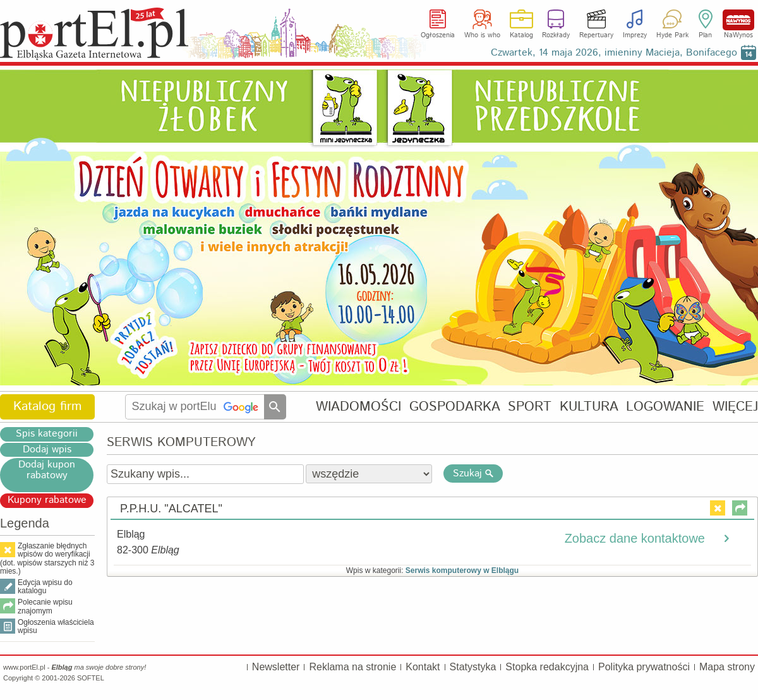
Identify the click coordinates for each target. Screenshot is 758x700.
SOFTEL (91, 678)
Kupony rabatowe (47, 500)
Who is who (482, 35)
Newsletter (276, 667)
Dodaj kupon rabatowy (47, 470)
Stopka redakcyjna (547, 667)
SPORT (530, 407)
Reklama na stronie (352, 667)
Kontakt (423, 667)
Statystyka (473, 667)
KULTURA (589, 407)
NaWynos (738, 20)
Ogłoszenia (438, 35)
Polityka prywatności (644, 667)
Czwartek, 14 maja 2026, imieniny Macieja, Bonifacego (614, 53)
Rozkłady (556, 35)
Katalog (521, 35)
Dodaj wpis (47, 450)
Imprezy (635, 35)
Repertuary (596, 35)
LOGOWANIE (665, 407)
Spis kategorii (47, 434)
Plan (705, 35)
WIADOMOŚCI (358, 407)
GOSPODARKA (455, 407)
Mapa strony (727, 667)
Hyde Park (672, 35)
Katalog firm (47, 407)
